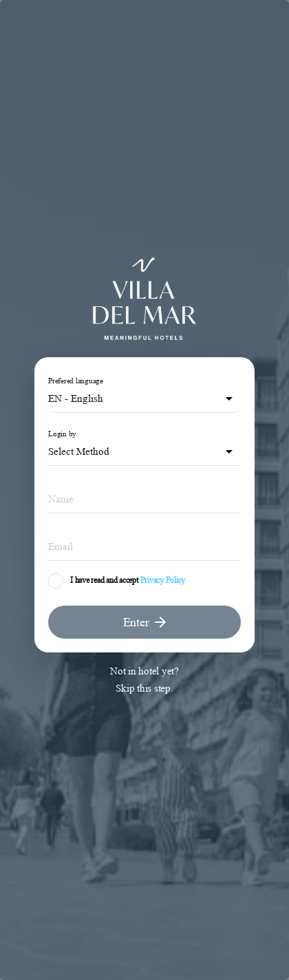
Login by (62, 434)
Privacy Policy (163, 580)
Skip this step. (144, 688)
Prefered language (76, 381)
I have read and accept (104, 580)
